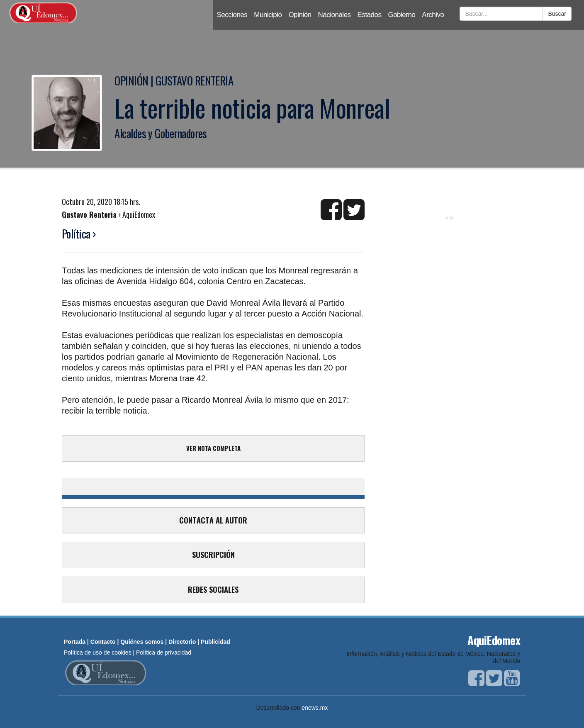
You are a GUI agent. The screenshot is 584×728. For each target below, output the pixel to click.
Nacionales (335, 15)
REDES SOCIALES (213, 589)
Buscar (557, 14)
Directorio (182, 642)
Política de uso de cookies (98, 653)
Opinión (300, 15)
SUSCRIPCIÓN (213, 555)
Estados (370, 15)
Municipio (268, 15)
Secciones (232, 15)
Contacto (103, 642)
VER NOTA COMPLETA (213, 448)
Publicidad (215, 642)
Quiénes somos (142, 642)
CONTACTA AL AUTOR (213, 520)
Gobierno (401, 15)
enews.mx (315, 708)
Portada (75, 642)
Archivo (433, 15)
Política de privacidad (164, 653)
